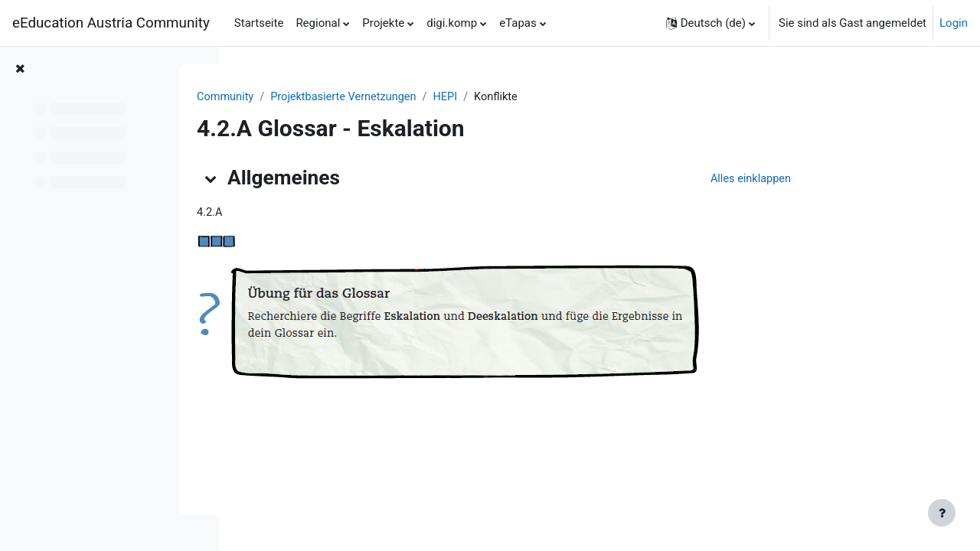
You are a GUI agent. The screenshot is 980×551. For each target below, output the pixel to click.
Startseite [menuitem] (259, 23)
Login (954, 23)
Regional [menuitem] (318, 23)
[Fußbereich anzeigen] (942, 513)
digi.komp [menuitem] (452, 23)
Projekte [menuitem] (383, 23)
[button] (710, 23)
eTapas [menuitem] (518, 23)
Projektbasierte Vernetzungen (438, 97)
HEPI (543, 97)
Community (317, 97)
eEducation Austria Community (111, 23)
